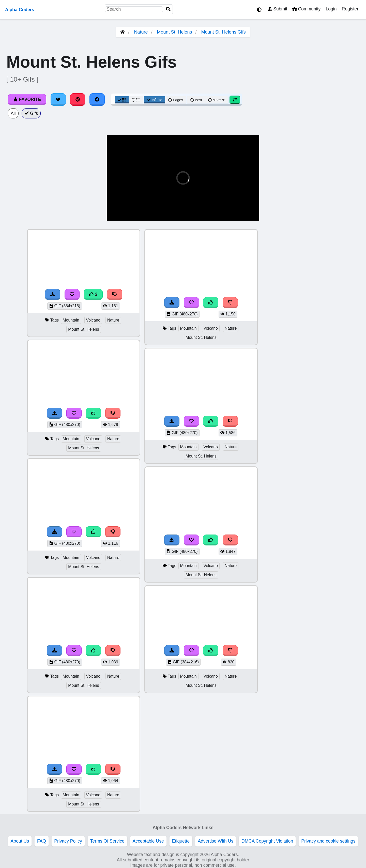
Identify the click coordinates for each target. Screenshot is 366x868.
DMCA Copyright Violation (267, 841)
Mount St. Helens (174, 32)
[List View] (136, 100)
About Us (20, 841)
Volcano (93, 320)
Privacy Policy (68, 841)
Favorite (27, 99)
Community (306, 9)
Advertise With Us (216, 841)
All (13, 113)
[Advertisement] (328, 305)
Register (350, 9)
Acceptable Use (148, 841)
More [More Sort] (217, 100)
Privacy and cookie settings (328, 841)
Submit (277, 9)
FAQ (42, 841)
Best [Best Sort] (196, 100)
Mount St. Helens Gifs (224, 32)
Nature (141, 32)
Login (331, 9)
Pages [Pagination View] (176, 100)
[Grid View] (122, 100)
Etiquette (181, 841)
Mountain (71, 320)
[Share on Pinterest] (78, 99)
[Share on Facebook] (97, 99)
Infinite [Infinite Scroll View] (155, 100)
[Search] (168, 9)
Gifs (31, 113)
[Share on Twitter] (58, 99)
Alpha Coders (20, 10)
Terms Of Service (107, 841)
